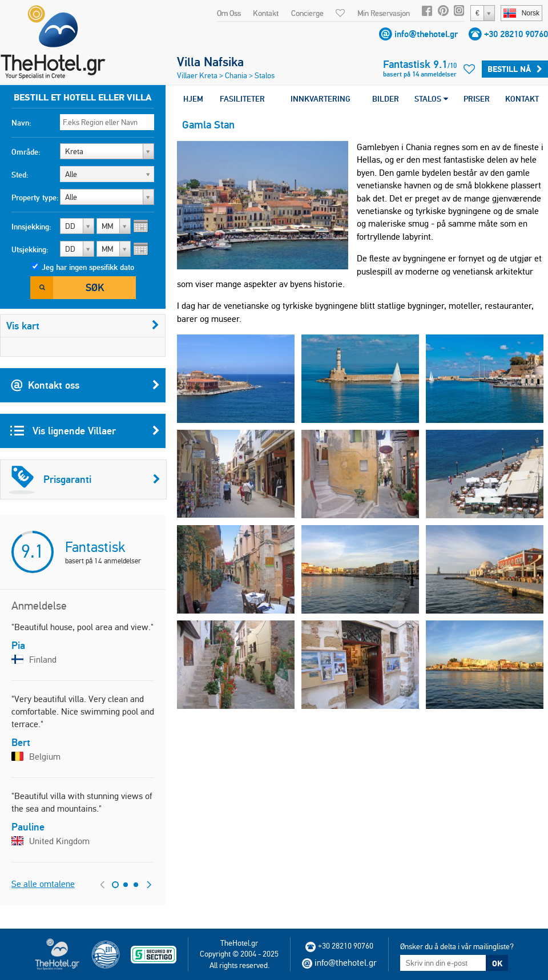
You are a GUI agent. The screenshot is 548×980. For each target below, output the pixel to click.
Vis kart (83, 326)
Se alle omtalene (43, 884)
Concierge (307, 13)
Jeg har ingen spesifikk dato (88, 267)
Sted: (20, 175)
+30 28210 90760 (516, 34)
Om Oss (229, 13)
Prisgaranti (84, 479)
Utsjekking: (30, 249)
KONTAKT (522, 99)
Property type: (35, 197)
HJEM (193, 99)
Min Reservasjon (384, 13)
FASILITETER (242, 99)
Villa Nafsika (210, 62)
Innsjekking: (31, 227)
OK (497, 963)
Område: (26, 152)
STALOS (431, 99)
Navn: (21, 123)
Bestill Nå (515, 69)
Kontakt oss (85, 385)
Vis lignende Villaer (85, 431)
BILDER (386, 99)
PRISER (477, 99)
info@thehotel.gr (426, 34)
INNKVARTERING (321, 99)
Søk (95, 287)
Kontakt (266, 13)
